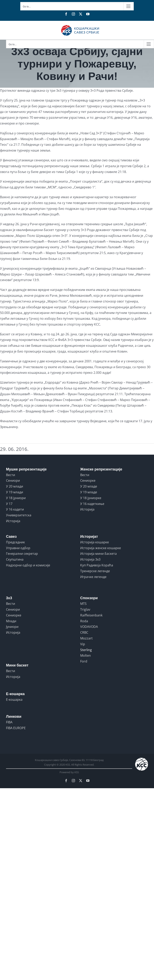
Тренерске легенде (95, 571)
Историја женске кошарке (101, 548)
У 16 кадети (15, 509)
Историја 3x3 (90, 559)
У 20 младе (89, 486)
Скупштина (15, 559)
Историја (13, 521)
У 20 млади (15, 486)
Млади (11, 621)
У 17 (9, 504)
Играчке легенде (93, 577)
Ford (84, 661)
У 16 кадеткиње (92, 504)
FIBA (9, 722)
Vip (83, 644)
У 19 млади (15, 492)
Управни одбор (18, 548)
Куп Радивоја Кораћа (97, 565)
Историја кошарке (95, 542)
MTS (83, 604)
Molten (86, 655)
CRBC (84, 632)
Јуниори (12, 627)
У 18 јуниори (16, 498)
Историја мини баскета (98, 554)
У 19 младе (89, 492)
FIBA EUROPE (16, 728)
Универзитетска (19, 515)
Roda (84, 621)
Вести (11, 475)
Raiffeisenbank (91, 615)
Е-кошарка (14, 700)
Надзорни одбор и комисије (28, 565)
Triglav (85, 609)
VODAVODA (89, 627)
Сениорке (88, 480)
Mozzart (86, 638)
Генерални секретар (22, 554)
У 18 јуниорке (91, 498)
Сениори (13, 480)
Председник (15, 542)
